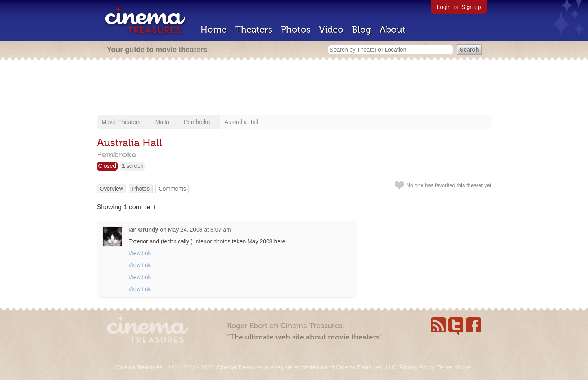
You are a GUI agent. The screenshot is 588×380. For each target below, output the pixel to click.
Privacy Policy (417, 367)
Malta (162, 122)
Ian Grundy (144, 230)
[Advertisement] (294, 88)
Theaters (254, 29)
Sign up (471, 7)
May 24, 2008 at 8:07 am (200, 230)
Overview (111, 189)
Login (444, 7)
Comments (172, 189)
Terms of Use (454, 367)
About (393, 29)
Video (331, 29)
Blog (362, 29)
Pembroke (197, 122)
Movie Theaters (121, 122)
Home (214, 29)
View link (140, 253)
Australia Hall (241, 122)
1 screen (133, 166)
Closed (107, 166)
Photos (296, 29)
